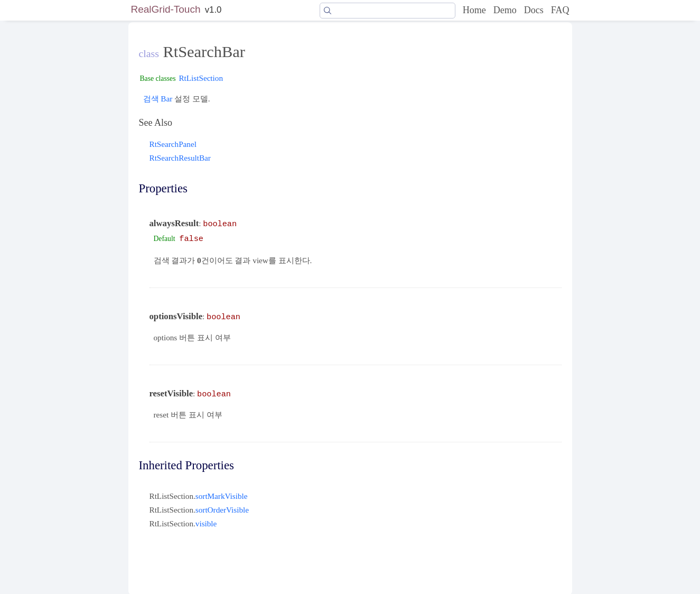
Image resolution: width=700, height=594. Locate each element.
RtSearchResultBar (180, 158)
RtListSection (201, 78)
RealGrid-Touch (166, 9)
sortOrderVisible (222, 510)
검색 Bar (158, 99)
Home (474, 10)
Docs (534, 10)
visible (206, 523)
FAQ (560, 10)
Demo (505, 10)
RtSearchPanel (173, 144)
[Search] (387, 11)
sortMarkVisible (222, 496)
